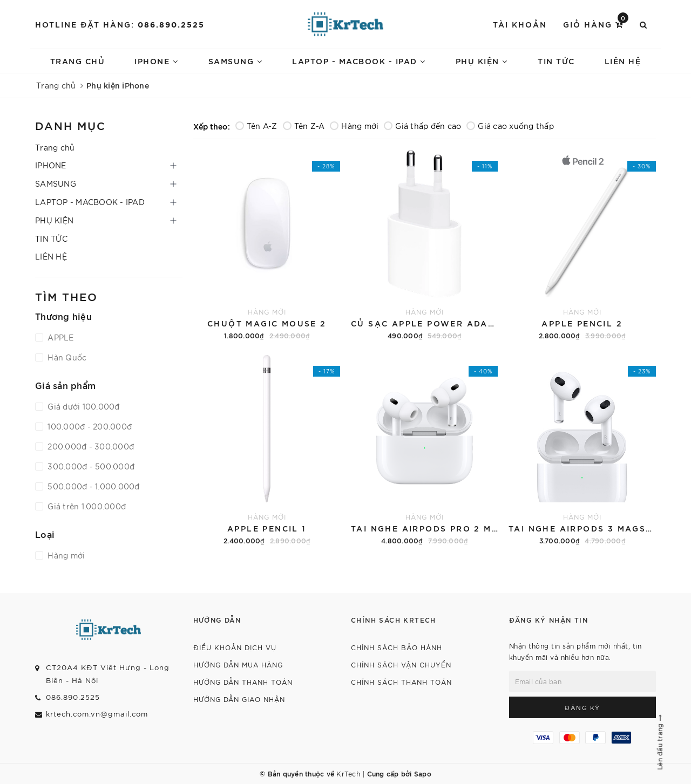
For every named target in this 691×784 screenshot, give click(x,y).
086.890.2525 (171, 24)
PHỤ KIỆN (482, 61)
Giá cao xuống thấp (510, 126)
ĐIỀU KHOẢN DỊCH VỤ (235, 647)
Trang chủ (78, 61)
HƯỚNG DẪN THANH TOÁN (243, 682)
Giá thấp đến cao (422, 126)
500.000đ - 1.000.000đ (93, 486)
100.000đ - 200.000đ (89, 426)
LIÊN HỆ (623, 61)
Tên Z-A (304, 126)
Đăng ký (582, 707)
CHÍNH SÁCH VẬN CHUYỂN (401, 664)
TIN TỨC (556, 61)
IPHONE (156, 61)
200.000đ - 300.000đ (90, 446)
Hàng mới (354, 126)
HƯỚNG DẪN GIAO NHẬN (239, 699)
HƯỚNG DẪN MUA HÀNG (238, 664)
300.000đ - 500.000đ (90, 466)
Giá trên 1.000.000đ (86, 506)
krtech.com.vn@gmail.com (97, 714)
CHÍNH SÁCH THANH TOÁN (401, 682)
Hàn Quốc (66, 357)
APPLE (60, 337)
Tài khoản (520, 24)
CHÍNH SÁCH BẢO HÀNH (397, 647)
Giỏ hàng (596, 23)
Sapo (423, 773)
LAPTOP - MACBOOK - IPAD (359, 61)
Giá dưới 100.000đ (83, 406)
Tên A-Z (256, 126)
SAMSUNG (236, 61)
